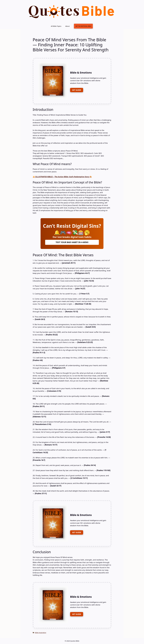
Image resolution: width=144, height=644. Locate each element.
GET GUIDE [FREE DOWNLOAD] (77, 90)
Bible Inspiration (41, 633)
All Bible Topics (56, 26)
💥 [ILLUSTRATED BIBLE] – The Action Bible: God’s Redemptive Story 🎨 (62, 177)
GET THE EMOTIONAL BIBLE (83, 26)
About (67, 26)
